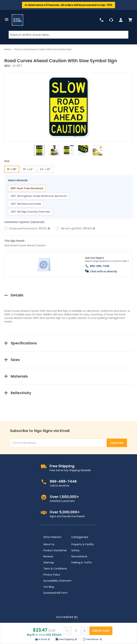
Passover (53, 5)
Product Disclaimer (55, 550)
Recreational (79, 556)
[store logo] (17, 20)
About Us (49, 544)
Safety (75, 550)
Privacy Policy (52, 575)
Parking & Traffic (82, 562)
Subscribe (117, 443)
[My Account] (121, 20)
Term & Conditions (55, 569)
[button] (68, 107)
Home (7, 49)
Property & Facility (83, 544)
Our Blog (49, 587)
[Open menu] (7, 19)
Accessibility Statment (57, 581)
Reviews (48, 556)
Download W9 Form (55, 593)
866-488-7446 (100, 266)
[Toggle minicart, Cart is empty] (130, 20)
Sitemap (49, 562)
